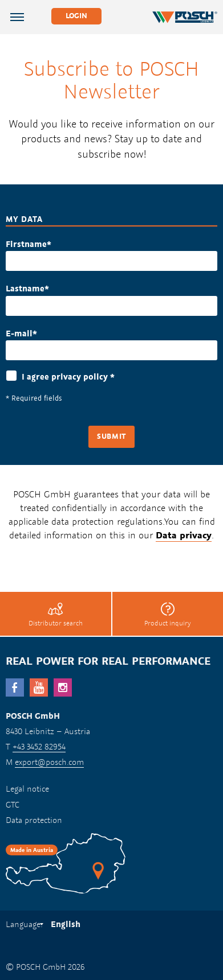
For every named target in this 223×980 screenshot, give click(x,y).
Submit (112, 436)
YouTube (39, 687)
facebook (15, 687)
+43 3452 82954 (39, 746)
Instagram (63, 687)
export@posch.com (49, 762)
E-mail (19, 333)
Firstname (26, 244)
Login (76, 16)
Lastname (25, 288)
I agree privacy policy (68, 376)
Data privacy (184, 535)
